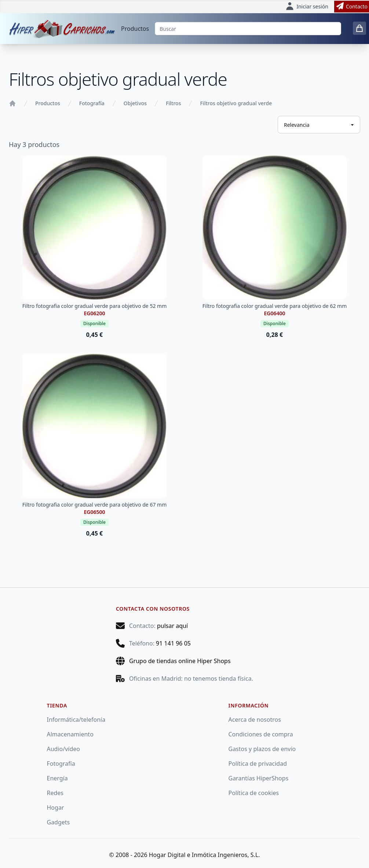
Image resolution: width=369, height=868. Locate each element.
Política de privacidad (258, 764)
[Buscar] (248, 29)
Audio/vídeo (64, 749)
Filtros (173, 103)
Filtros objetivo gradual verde (236, 103)
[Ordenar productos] (319, 125)
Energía (57, 778)
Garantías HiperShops (259, 778)
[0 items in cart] (359, 28)
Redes (55, 793)
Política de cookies (254, 793)
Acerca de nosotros (255, 720)
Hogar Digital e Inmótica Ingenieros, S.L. (204, 855)
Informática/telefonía (76, 720)
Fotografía (92, 103)
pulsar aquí (172, 626)
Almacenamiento (70, 734)
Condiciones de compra (261, 734)
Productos (135, 29)
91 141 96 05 (173, 643)
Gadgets (59, 822)
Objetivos (135, 103)
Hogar (56, 808)
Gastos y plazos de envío (262, 749)
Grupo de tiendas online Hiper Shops (180, 661)
